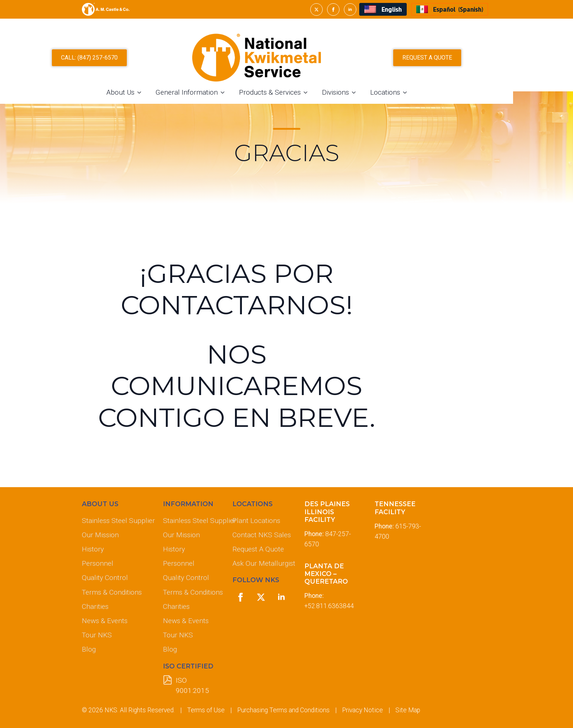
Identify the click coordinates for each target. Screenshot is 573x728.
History (93, 549)
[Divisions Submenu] (386, 92)
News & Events (105, 621)
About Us (150, 92)
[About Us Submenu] (171, 92)
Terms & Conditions (112, 592)
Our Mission (100, 535)
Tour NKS (97, 635)
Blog (89, 649)
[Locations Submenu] (437, 92)
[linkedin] (350, 10)
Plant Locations (256, 521)
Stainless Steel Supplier (117, 521)
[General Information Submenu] (255, 92)
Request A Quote (258, 549)
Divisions (365, 92)
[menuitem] (383, 9)
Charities (95, 606)
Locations (415, 92)
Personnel (98, 563)
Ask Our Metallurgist (262, 563)
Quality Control (105, 578)
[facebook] (333, 10)
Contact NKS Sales (262, 535)
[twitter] (316, 10)
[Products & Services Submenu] (338, 92)
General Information (217, 92)
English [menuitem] (392, 10)
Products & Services (300, 92)
